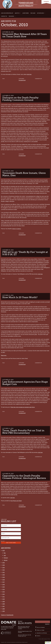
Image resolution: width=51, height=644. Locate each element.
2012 (4, 594)
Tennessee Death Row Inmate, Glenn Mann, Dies (24, 174)
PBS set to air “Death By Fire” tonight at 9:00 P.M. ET (25, 253)
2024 (4, 565)
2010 (4, 599)
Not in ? (3, 541)
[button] (48, 643)
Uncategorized (22, 80)
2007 (4, 606)
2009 (4, 602)
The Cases (33, 13)
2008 (4, 604)
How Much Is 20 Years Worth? (20, 297)
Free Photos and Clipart (16, 501)
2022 (4, 570)
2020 (4, 575)
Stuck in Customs (17, 229)
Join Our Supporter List (7, 13)
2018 (4, 580)
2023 (4, 568)
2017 (4, 582)
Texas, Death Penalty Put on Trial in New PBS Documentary (23, 432)
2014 (4, 589)
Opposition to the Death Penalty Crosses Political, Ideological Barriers (24, 477)
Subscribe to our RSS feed (41, 633)
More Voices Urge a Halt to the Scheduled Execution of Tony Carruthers (24, 628)
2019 (4, 577)
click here (29, 74)
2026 (4, 551)
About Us (17, 13)
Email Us (38, 636)
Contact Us (4, 16)
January (6, 560)
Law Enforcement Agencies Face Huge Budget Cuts (25, 383)
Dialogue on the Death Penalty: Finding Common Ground (21, 99)
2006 (4, 609)
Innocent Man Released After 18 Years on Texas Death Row (24, 35)
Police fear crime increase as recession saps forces (23, 407)
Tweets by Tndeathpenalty (7, 615)
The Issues (11, 16)
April (5, 555)
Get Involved (40, 13)
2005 (4, 611)
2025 (4, 563)
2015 (4, 587)
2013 (4, 592)
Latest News (26, 13)
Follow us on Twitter (40, 630)
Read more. (4, 355)
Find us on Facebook (40, 627)
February (6, 558)
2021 (4, 572)
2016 (4, 585)
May (5, 553)
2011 (4, 597)
